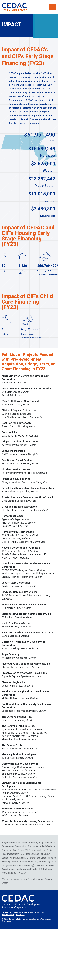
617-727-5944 (8, 915)
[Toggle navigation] (53, 7)
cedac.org (20, 915)
